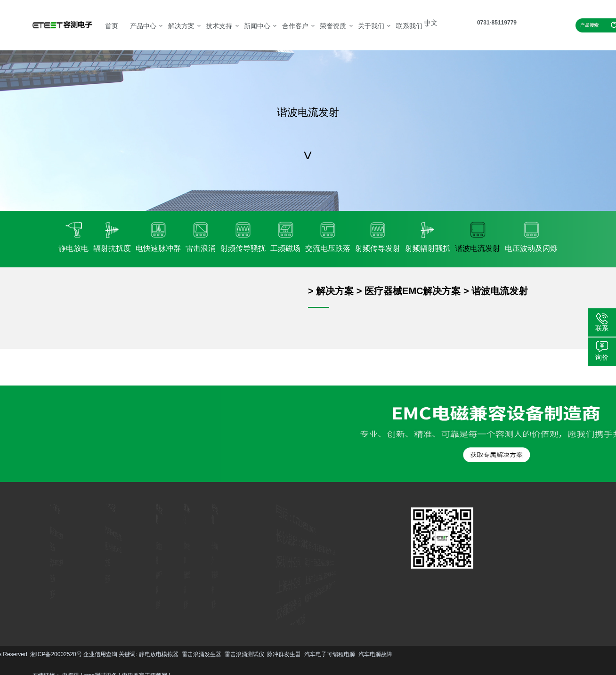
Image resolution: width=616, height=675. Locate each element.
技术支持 (219, 26)
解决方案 (181, 26)
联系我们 (409, 26)
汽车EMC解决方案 (114, 535)
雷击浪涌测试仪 (44, 654)
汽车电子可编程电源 (130, 654)
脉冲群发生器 (84, 654)
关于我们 (371, 26)
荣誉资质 (333, 26)
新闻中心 (257, 26)
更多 (40, 591)
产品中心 (143, 26)
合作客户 (295, 26)
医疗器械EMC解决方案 (413, 291)
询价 (602, 357)
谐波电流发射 (500, 291)
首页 (112, 26)
